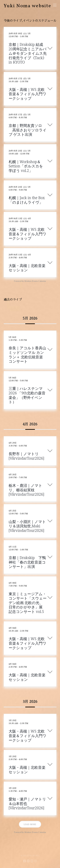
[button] (55, 5)
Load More (30, 824)
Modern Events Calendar (35, 281)
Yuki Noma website (27, 6)
